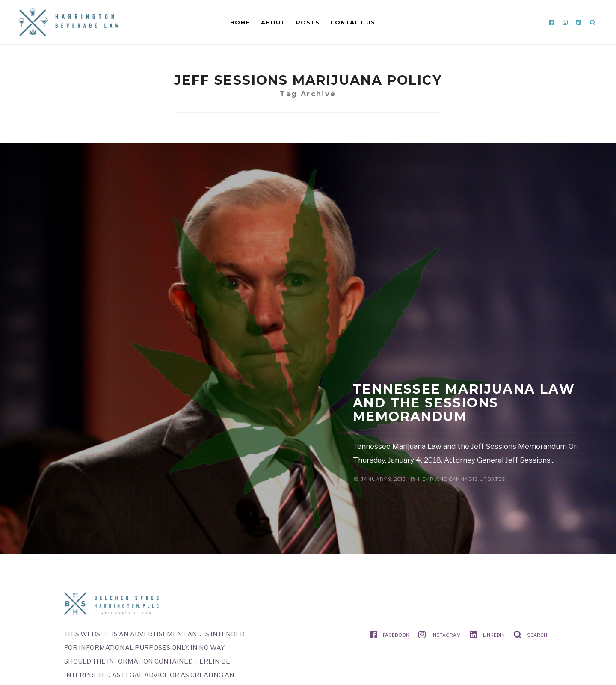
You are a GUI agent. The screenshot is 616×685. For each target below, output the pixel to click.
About (273, 22)
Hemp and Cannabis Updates (462, 479)
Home (240, 22)
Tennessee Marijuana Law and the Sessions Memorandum (464, 403)
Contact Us (353, 22)
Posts (308, 22)
